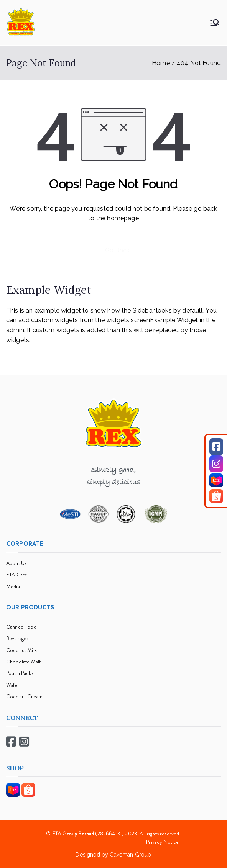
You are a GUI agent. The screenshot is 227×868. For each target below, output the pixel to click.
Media (13, 586)
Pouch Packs (20, 673)
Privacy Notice (162, 842)
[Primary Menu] (215, 23)
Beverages (17, 638)
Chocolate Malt (23, 662)
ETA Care (17, 575)
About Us (16, 563)
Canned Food (21, 627)
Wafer (13, 685)
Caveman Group (130, 855)
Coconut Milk (21, 650)
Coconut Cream (24, 696)
